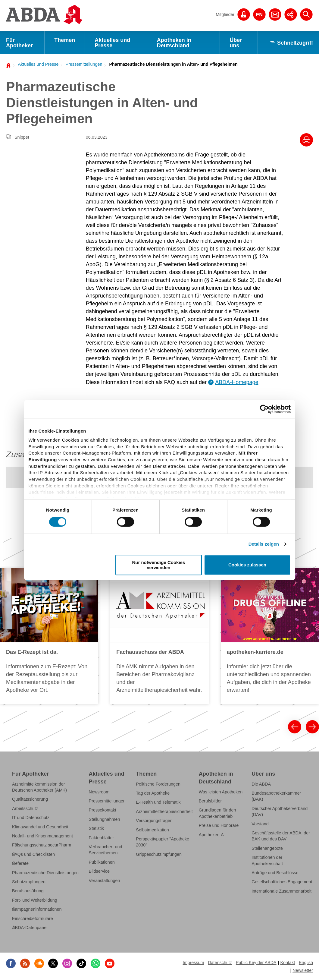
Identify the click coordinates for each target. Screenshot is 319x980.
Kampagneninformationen (37, 909)
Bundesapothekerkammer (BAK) (276, 796)
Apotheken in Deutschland (174, 43)
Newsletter (303, 970)
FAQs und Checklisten (33, 854)
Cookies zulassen (247, 565)
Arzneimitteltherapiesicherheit (164, 811)
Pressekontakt (103, 810)
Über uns (236, 43)
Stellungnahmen (105, 819)
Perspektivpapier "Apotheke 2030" (163, 842)
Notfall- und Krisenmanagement (42, 836)
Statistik (96, 828)
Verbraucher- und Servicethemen (106, 850)
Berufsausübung (28, 891)
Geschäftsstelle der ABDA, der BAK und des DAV (281, 836)
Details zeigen (264, 544)
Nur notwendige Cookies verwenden (158, 565)
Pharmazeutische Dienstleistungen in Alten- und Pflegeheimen (174, 64)
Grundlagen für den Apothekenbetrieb (217, 813)
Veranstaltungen (105, 881)
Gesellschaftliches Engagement (282, 882)
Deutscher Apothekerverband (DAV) (280, 811)
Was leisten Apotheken (221, 792)
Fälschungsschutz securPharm (42, 845)
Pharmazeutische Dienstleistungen (45, 873)
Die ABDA (261, 784)
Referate (20, 863)
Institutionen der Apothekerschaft (267, 860)
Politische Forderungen (158, 784)
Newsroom (99, 792)
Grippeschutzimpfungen (159, 854)
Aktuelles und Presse (112, 43)
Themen (65, 40)
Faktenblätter (102, 838)
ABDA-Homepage (237, 382)
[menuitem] (36, 64)
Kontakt (288, 963)
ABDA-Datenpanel (30, 928)
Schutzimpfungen (29, 882)
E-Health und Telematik (158, 802)
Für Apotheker (19, 43)
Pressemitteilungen (84, 64)
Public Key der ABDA (256, 963)
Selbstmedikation (152, 830)
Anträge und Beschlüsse (275, 873)
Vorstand (260, 824)
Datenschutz (220, 963)
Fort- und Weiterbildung (35, 900)
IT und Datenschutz (31, 818)
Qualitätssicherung (30, 799)
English (306, 963)
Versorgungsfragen (154, 821)
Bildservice (99, 871)
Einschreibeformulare (33, 919)
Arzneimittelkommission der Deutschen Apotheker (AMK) (39, 787)
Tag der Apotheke (153, 793)
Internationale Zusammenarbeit (281, 891)
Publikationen (102, 862)
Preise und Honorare (219, 825)
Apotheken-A (211, 835)
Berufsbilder (210, 801)
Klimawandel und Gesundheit (40, 827)
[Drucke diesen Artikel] (306, 140)
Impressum (193, 963)
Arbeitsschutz (25, 808)
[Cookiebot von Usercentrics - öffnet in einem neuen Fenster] (264, 409)
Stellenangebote (267, 848)
